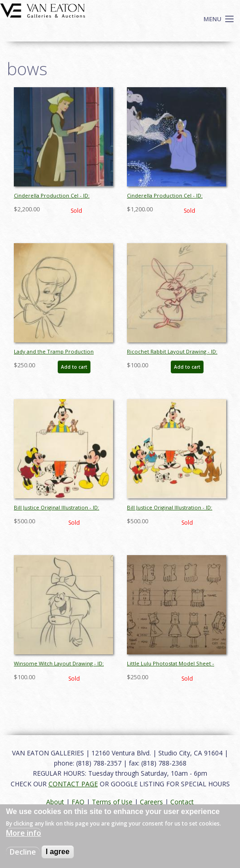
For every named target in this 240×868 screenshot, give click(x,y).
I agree (58, 852)
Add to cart (74, 367)
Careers (151, 802)
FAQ (78, 802)
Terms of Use (112, 802)
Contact (182, 802)
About (55, 802)
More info (24, 833)
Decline (23, 852)
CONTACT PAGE (73, 784)
